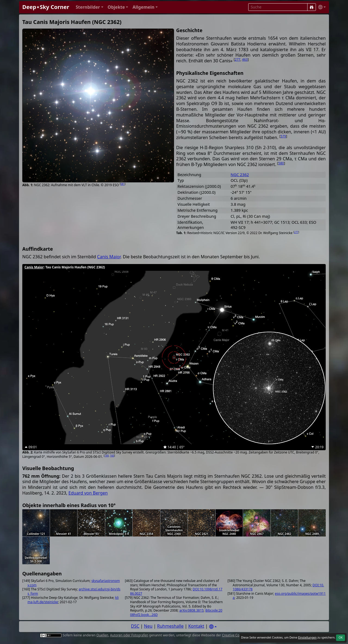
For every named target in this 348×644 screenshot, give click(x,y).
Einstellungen (307, 637)
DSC (135, 626)
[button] (89, 7)
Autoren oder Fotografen (129, 635)
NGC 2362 (240, 175)
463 (245, 59)
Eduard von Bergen (88, 493)
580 (281, 163)
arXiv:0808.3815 (192, 610)
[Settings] (213, 627)
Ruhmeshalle (170, 626)
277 (237, 59)
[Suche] (312, 7)
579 (283, 136)
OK (341, 637)
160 (112, 456)
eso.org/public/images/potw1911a (279, 596)
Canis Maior (109, 257)
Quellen (102, 635)
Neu (148, 626)
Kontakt (196, 626)
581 (122, 184)
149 (106, 456)
